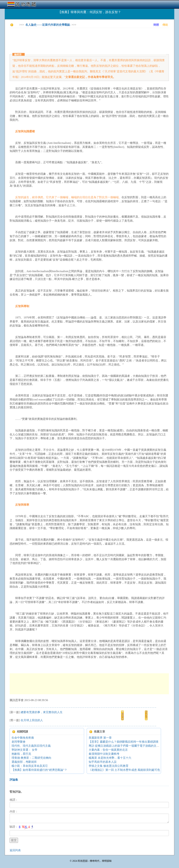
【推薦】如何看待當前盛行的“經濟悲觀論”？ (39, 770)
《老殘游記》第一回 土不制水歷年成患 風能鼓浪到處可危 (124, 770)
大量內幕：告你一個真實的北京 (108, 750)
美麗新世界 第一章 (100, 738)
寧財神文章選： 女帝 (24, 750)
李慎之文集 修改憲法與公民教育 (109, 766)
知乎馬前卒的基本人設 (103, 762)
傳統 (165, 25)
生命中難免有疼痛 (23, 738)
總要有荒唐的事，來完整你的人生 (42, 712)
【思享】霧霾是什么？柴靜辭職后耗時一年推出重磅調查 (124, 742)
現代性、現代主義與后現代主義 (31, 746)
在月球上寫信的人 (32, 720)
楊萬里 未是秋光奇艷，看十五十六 (110, 758)
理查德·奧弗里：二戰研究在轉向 (31, 758)
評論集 (14, 780)
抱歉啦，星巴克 (21, 754)
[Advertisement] (73, 38)
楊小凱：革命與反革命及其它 (30, 766)
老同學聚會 (19, 742)
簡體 (156, 25)
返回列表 (15, 850)
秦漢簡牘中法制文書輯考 (104, 754)
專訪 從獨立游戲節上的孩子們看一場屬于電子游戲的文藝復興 (127, 746)
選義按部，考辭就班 (24, 762)
